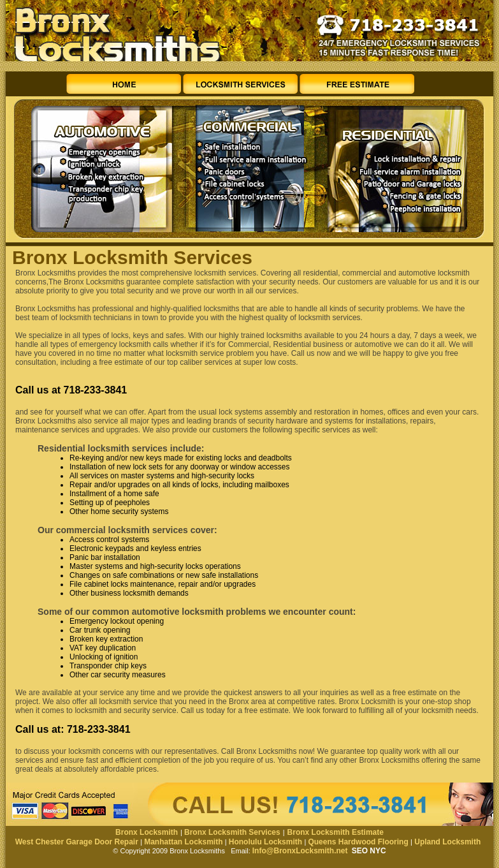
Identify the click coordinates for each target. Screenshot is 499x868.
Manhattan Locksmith (183, 842)
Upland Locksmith (447, 842)
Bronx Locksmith (147, 832)
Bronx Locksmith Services (232, 832)
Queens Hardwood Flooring (358, 842)
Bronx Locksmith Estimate (336, 832)
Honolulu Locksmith (265, 842)
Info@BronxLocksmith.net (300, 851)
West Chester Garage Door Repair (77, 842)
